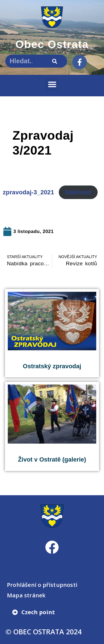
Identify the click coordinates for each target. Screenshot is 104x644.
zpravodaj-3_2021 (28, 192)
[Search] (55, 61)
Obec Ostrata (52, 44)
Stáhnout (78, 192)
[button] (52, 84)
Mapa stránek (26, 595)
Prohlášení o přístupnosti (42, 585)
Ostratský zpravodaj (52, 366)
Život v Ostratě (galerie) (52, 459)
